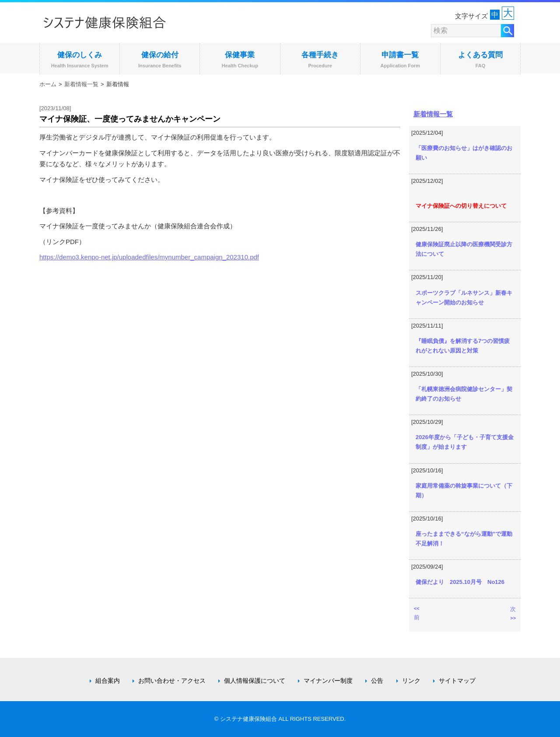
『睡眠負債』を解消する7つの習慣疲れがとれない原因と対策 (463, 346)
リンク (411, 681)
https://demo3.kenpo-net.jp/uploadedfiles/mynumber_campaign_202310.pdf (149, 257)
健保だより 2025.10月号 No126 (460, 582)
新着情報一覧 (81, 84)
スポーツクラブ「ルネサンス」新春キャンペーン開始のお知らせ (464, 298)
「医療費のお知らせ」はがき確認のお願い (464, 153)
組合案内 (108, 681)
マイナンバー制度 (328, 681)
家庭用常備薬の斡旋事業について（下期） (464, 491)
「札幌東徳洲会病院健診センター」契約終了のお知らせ (464, 394)
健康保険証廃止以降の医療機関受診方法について (464, 249)
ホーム (48, 84)
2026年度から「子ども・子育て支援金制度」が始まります (465, 442)
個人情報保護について (255, 681)
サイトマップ (457, 681)
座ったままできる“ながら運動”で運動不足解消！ (464, 539)
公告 (377, 681)
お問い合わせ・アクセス (172, 681)
